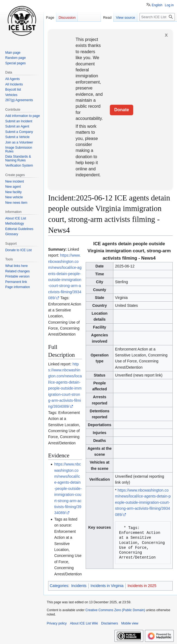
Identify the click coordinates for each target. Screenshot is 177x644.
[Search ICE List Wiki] (157, 17)
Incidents (79, 586)
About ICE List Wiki (84, 623)
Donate (122, 110)
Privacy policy (57, 623)
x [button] (166, 35)
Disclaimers (110, 623)
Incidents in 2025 (142, 586)
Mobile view (130, 623)
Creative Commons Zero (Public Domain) (115, 610)
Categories (59, 586)
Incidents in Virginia (107, 586)
